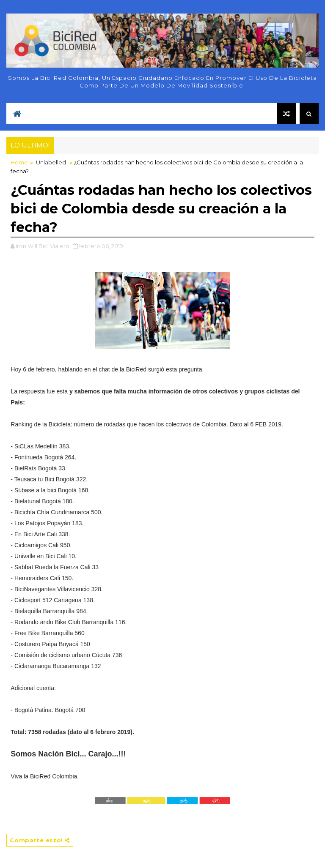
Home (19, 162)
